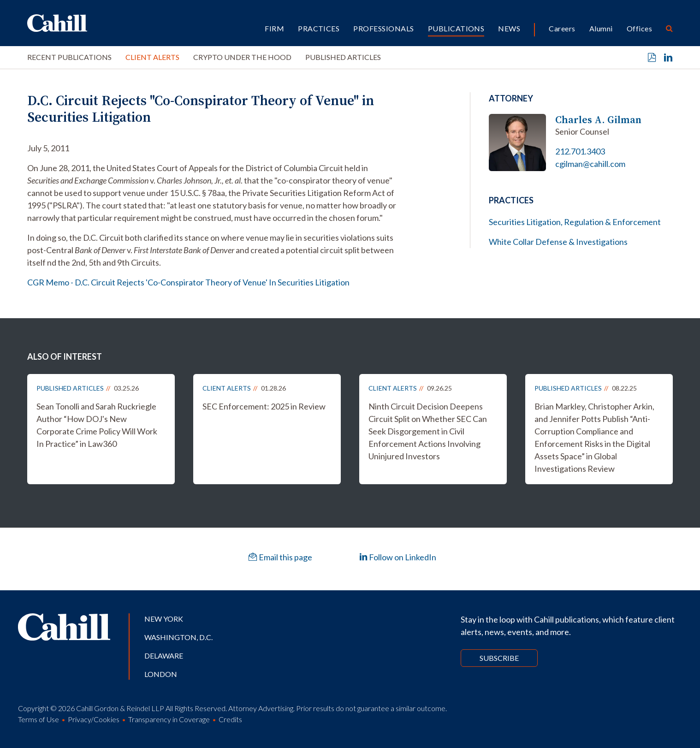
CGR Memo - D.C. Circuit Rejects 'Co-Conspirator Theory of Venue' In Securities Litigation (188, 282)
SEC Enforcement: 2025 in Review (264, 406)
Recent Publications (69, 57)
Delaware (164, 656)
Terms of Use (39, 719)
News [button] (509, 28)
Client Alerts (152, 57)
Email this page (280, 557)
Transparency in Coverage (169, 719)
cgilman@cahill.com (590, 164)
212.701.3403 (580, 151)
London (161, 674)
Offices (639, 28)
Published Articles (343, 57)
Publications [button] (456, 28)
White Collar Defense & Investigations (558, 242)
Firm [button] (274, 28)
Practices (319, 28)
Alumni (601, 28)
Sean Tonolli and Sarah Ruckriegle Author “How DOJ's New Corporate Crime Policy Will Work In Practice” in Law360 (97, 425)
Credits (230, 719)
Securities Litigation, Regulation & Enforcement (575, 222)
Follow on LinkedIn (398, 557)
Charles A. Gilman (598, 120)
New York (164, 619)
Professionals (383, 28)
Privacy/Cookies (94, 719)
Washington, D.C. (178, 637)
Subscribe (499, 658)
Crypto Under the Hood (242, 57)
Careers (562, 28)
